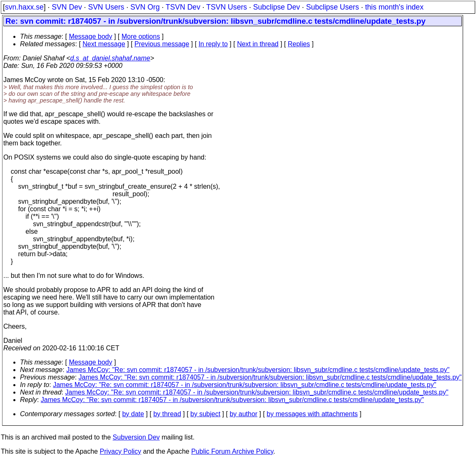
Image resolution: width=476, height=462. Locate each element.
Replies (299, 44)
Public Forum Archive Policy (232, 451)
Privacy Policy (120, 451)
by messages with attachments (312, 414)
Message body (90, 36)
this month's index (394, 7)
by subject (205, 414)
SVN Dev (67, 7)
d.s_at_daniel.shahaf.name (110, 58)
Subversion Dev (136, 437)
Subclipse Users (333, 7)
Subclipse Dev (277, 7)
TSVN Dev (183, 7)
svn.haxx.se (24, 7)
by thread (167, 414)
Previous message (162, 44)
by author (243, 414)
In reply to (213, 44)
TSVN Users (227, 7)
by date (133, 414)
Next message (104, 44)
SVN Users (106, 7)
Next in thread (258, 44)
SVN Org (145, 7)
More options (141, 36)
